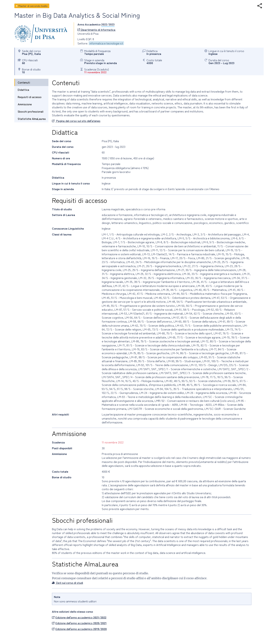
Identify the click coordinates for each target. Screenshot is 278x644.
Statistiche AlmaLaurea (32, 119)
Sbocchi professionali (31, 111)
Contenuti (24, 82)
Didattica (23, 90)
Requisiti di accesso (30, 97)
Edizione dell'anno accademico (79, 617)
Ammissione (25, 104)
